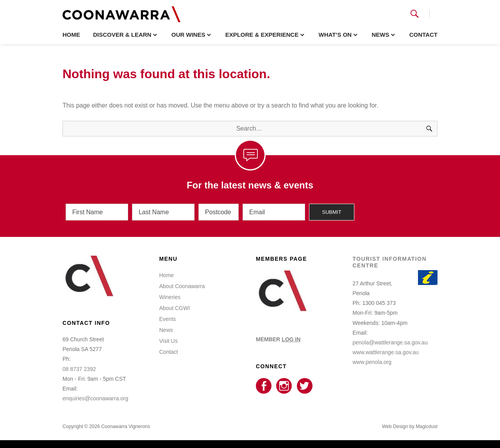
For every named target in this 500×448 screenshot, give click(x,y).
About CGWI (175, 308)
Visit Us (169, 341)
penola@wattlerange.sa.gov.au (390, 342)
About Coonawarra (182, 286)
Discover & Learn (122, 35)
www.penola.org (372, 362)
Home (71, 35)
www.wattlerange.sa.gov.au (386, 352)
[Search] (429, 129)
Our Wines (188, 35)
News (380, 35)
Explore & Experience (262, 35)
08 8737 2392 (79, 369)
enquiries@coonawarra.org (95, 398)
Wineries (170, 297)
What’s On (335, 35)
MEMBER (278, 339)
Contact (423, 35)
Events (168, 319)
